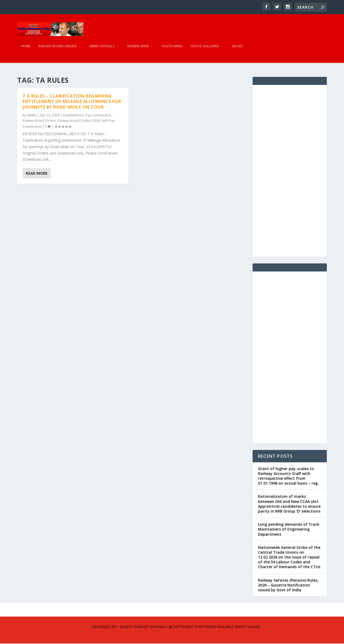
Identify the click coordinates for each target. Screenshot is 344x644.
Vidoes (237, 50)
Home (26, 50)
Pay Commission (98, 115)
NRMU (32, 115)
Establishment (74, 115)
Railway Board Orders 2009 (79, 121)
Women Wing (138, 50)
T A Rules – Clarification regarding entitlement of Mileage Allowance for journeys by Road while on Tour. (72, 102)
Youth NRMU (172, 50)
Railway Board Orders (58, 50)
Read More (37, 174)
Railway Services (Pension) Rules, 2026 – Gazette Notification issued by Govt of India (288, 585)
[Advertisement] (290, 171)
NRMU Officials (102, 50)
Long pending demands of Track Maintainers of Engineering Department (289, 530)
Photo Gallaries (205, 50)
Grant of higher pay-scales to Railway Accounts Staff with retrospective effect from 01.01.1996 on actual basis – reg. (288, 476)
